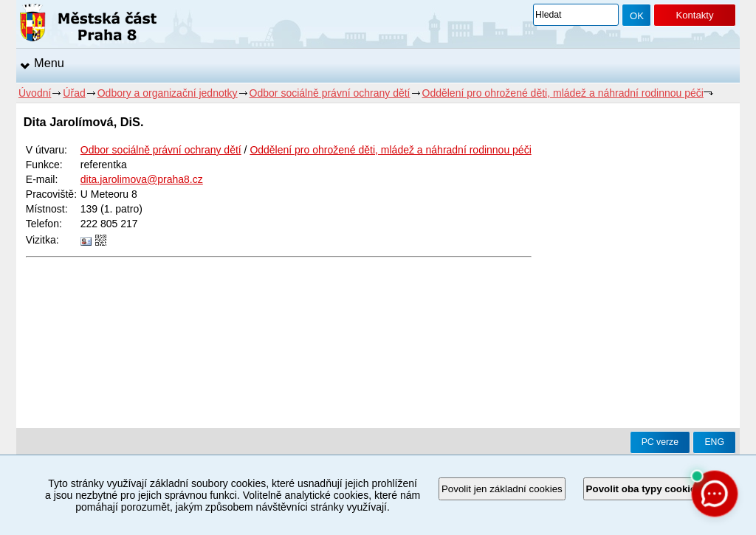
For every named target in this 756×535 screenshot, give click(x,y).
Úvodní (35, 93)
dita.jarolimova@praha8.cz (142, 179)
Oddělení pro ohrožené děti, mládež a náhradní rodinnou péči (563, 93)
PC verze (660, 442)
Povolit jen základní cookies (502, 489)
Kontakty (694, 15)
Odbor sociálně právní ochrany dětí (330, 93)
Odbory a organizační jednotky (168, 93)
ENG (714, 442)
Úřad (74, 93)
